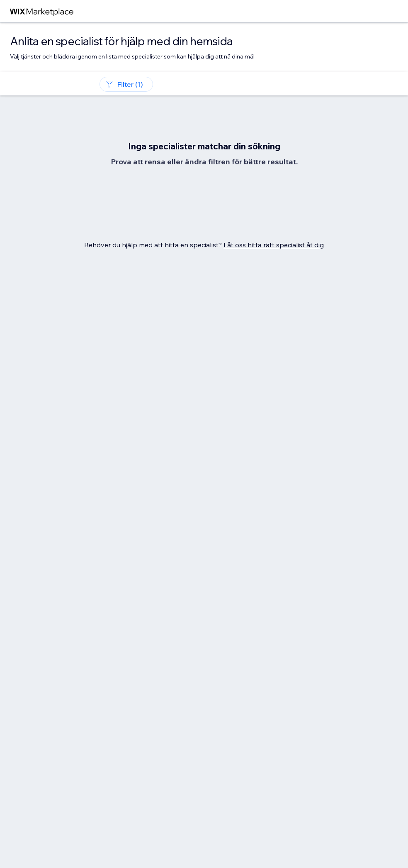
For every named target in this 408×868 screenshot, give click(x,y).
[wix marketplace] (42, 11)
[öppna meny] (394, 11)
